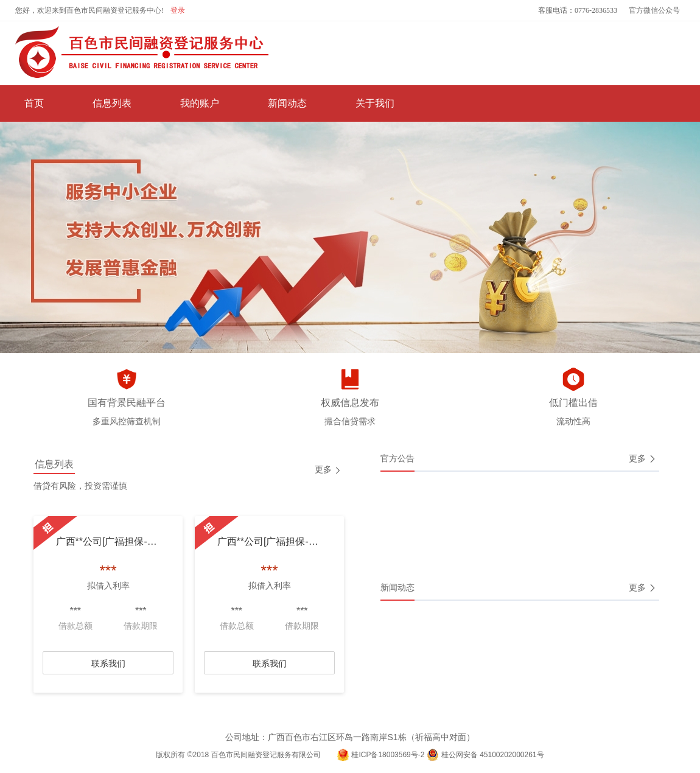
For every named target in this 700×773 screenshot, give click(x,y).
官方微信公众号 (654, 10)
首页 (34, 103)
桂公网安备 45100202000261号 (493, 755)
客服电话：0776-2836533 (578, 10)
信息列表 (112, 103)
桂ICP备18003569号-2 (388, 755)
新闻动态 (287, 103)
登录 (178, 10)
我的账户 (200, 103)
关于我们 (375, 103)
